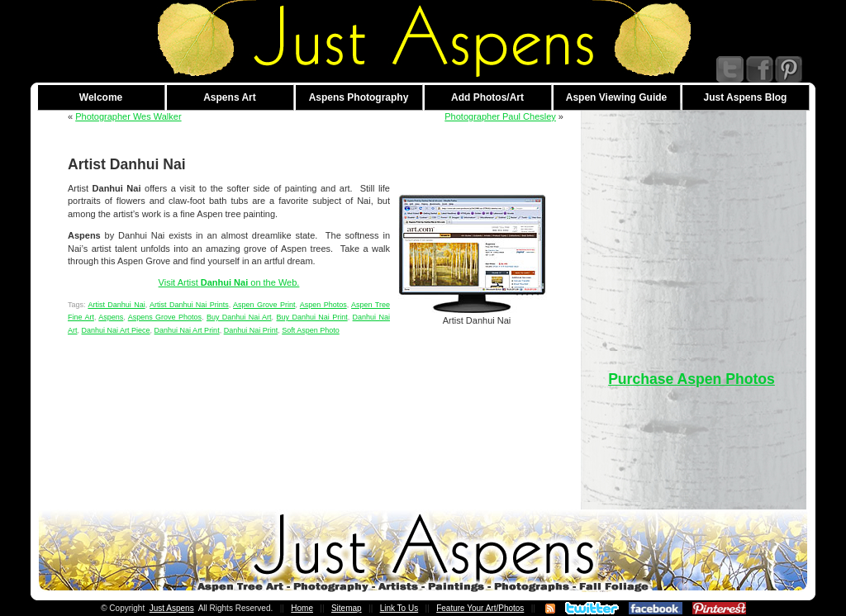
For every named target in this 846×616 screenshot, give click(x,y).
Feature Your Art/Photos (480, 608)
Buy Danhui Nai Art (239, 317)
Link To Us (399, 608)
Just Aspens (172, 608)
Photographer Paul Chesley (500, 116)
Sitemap (347, 608)
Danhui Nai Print (251, 330)
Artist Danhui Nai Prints (189, 305)
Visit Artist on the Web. (229, 282)
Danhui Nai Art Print (187, 330)
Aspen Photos (323, 305)
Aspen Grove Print (264, 305)
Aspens (111, 317)
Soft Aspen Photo (311, 330)
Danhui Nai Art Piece (116, 330)
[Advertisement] (692, 226)
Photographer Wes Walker (128, 116)
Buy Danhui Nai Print (312, 317)
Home (302, 608)
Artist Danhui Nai (116, 305)
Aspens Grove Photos (165, 317)
